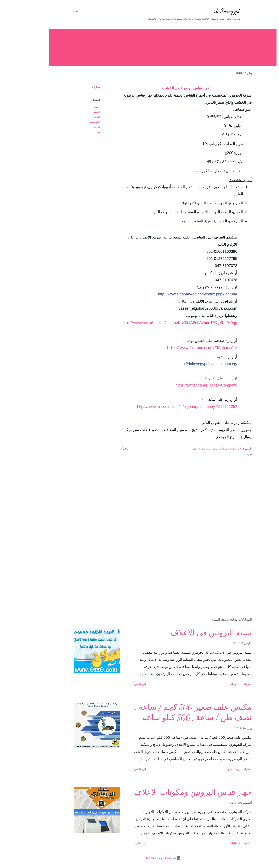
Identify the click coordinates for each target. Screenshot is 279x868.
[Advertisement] (168, 573)
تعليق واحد (212, 684)
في (76, 132)
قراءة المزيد (117, 684)
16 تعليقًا (213, 843)
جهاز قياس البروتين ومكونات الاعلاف (170, 792)
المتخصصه (72, 122)
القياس (74, 117)
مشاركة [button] (73, 87)
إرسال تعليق (211, 769)
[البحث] (53, 11)
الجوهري (73, 112)
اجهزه (74, 107)
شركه (74, 127)
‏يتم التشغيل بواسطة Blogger (140, 858)
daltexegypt (204, 11)
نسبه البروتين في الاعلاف (188, 633)
